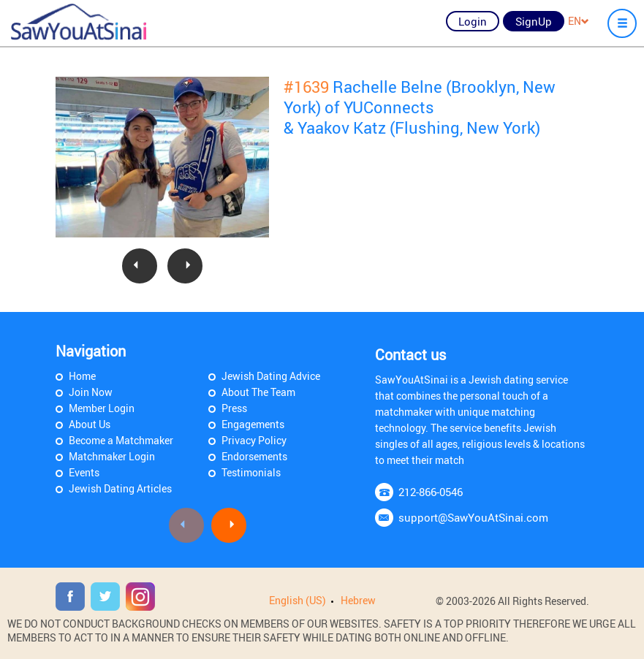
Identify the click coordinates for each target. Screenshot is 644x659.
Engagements (253, 424)
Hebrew (358, 600)
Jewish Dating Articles (120, 488)
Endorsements (254, 456)
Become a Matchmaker (121, 440)
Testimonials (251, 472)
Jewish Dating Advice (271, 376)
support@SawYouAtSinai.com (473, 517)
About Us (90, 424)
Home (82, 376)
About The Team (258, 392)
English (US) (298, 600)
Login (473, 21)
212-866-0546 (431, 492)
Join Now (91, 392)
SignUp (534, 21)
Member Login (102, 408)
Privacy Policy (254, 440)
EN (579, 21)
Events (84, 472)
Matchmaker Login (112, 456)
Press (234, 408)
